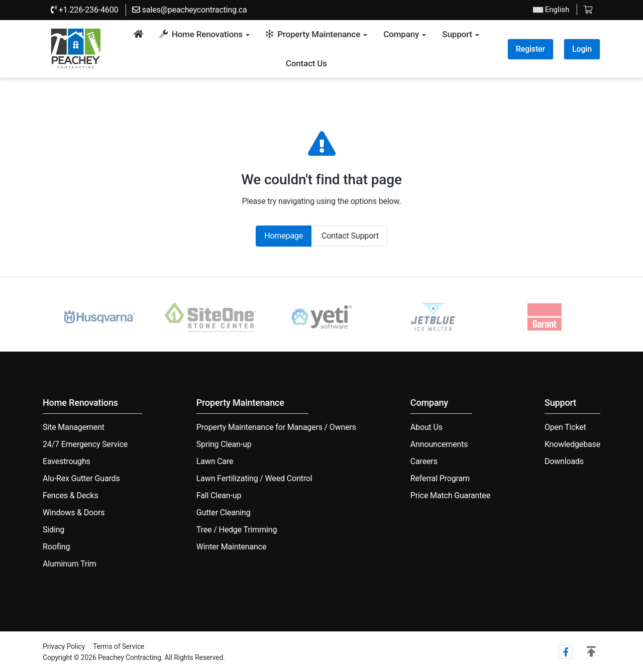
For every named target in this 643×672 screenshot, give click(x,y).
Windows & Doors (74, 513)
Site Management (74, 427)
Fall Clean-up (219, 495)
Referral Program (440, 478)
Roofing (56, 547)
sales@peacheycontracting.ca (190, 10)
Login (582, 49)
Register (530, 49)
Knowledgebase (572, 444)
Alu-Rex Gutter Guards (81, 478)
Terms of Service (119, 646)
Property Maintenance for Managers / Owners (276, 427)
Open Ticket (565, 427)
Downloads (564, 461)
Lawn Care (215, 461)
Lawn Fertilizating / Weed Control (254, 478)
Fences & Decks (71, 495)
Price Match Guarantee (450, 495)
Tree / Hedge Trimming (237, 530)
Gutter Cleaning (224, 513)
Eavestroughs (67, 461)
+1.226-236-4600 (84, 10)
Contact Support (350, 236)
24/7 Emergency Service (85, 444)
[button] (591, 652)
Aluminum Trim (70, 564)
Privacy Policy (64, 646)
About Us (426, 427)
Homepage (284, 236)
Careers (424, 461)
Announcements (439, 444)
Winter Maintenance (232, 547)
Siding (53, 530)
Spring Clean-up (224, 444)
